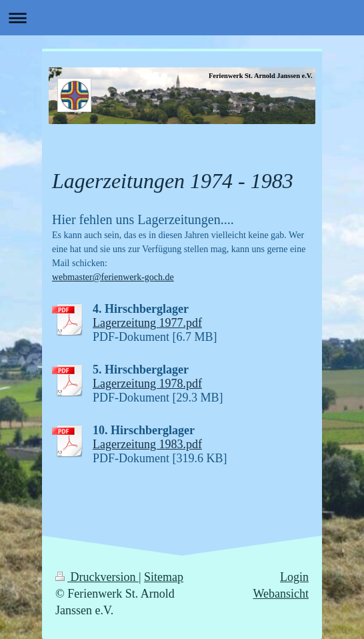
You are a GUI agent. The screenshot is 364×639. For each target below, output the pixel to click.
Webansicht (281, 594)
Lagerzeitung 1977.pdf (147, 323)
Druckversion (97, 577)
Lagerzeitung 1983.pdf (147, 444)
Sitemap (164, 577)
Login (294, 577)
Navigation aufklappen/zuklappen (182, 18)
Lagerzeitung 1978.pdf (147, 384)
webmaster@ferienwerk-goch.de (113, 277)
